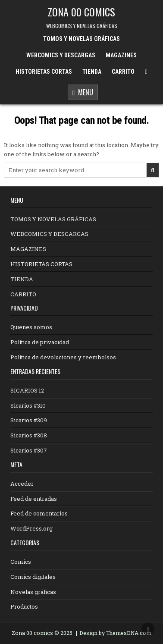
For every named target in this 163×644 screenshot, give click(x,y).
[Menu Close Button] (146, 72)
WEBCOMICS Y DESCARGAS (61, 55)
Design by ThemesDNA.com (115, 633)
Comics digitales (33, 577)
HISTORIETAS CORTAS (44, 72)
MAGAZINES (121, 55)
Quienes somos (31, 327)
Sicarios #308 (29, 435)
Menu (83, 93)
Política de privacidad (40, 342)
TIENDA (92, 72)
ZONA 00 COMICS (81, 12)
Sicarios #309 (29, 420)
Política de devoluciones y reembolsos (63, 357)
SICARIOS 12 (27, 390)
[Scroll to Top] (148, 629)
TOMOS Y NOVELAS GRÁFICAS (81, 39)
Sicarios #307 (29, 450)
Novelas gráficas (33, 592)
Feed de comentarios (39, 513)
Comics (21, 562)
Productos (24, 606)
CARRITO (123, 72)
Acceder (22, 484)
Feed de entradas (34, 499)
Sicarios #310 (28, 405)
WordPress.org (31, 528)
